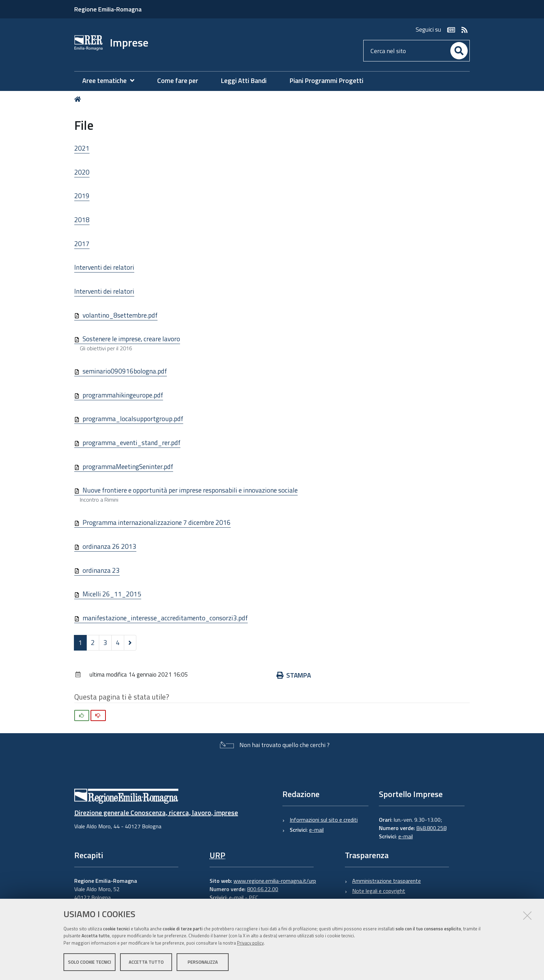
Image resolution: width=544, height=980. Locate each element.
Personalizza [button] (203, 962)
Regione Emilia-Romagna (108, 9)
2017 (82, 244)
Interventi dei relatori (104, 267)
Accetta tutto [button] (146, 962)
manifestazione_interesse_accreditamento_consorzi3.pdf (165, 618)
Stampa (294, 675)
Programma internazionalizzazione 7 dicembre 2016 (157, 522)
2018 (82, 220)
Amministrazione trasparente (386, 881)
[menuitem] (112, 81)
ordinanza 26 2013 (109, 546)
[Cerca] (459, 51)
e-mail (316, 830)
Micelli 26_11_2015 (112, 594)
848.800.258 (431, 828)
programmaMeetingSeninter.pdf (128, 466)
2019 (82, 196)
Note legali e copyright (379, 891)
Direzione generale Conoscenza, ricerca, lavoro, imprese (156, 813)
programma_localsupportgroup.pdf (133, 418)
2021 (82, 148)
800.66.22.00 (263, 889)
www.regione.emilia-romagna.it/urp (275, 881)
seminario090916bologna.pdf (125, 371)
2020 (82, 172)
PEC (253, 897)
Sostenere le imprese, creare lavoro (131, 339)
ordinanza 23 (101, 570)
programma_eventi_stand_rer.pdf (131, 442)
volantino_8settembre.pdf (120, 315)
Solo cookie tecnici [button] (90, 962)
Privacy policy (250, 943)
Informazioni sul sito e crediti (324, 820)
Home (79, 99)
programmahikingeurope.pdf (123, 395)
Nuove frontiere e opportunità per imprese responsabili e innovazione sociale (190, 490)
